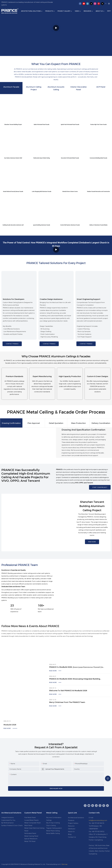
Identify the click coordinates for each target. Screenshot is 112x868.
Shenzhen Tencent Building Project (13, 125)
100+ (41, 606)
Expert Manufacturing (42, 376)
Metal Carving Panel (31, 836)
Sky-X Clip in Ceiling (53, 823)
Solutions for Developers (14, 299)
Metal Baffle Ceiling (53, 833)
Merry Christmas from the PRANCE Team (67, 702)
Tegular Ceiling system (54, 828)
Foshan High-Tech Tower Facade (98, 125)
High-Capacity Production (70, 376)
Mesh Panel (28, 825)
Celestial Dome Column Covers (70, 192)
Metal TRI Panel (30, 841)
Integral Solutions (8, 817)
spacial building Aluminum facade (42, 225)
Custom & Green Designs (98, 376)
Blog (70, 834)
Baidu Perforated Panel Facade (42, 125)
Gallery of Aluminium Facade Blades (98, 225)
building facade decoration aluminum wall (13, 225)
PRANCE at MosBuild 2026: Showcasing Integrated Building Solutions (75, 679)
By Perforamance (7, 823)
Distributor (72, 829)
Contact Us (72, 837)
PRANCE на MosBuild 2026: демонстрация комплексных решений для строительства (76, 667)
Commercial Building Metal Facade (98, 158)
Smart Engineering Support (89, 299)
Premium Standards (14, 376)
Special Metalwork (31, 839)
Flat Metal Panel (30, 817)
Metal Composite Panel (33, 823)
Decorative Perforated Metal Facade (70, 158)
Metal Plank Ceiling (53, 831)
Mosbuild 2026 (10, 725)
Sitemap (65, 864)
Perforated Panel (30, 833)
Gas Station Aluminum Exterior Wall (13, 158)
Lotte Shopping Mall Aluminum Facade (42, 192)
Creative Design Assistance (51, 299)
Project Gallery (73, 823)
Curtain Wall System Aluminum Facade (70, 225)
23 (12, 606)
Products (71, 820)
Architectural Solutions (76, 818)
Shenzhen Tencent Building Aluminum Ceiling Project (92, 506)
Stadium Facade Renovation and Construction (98, 192)
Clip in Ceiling (51, 825)
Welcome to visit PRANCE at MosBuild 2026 (68, 691)
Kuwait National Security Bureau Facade (13, 192)
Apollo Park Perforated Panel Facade (70, 125)
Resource (71, 826)
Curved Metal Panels (31, 820)
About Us (71, 831)
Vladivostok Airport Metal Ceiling (42, 158)
